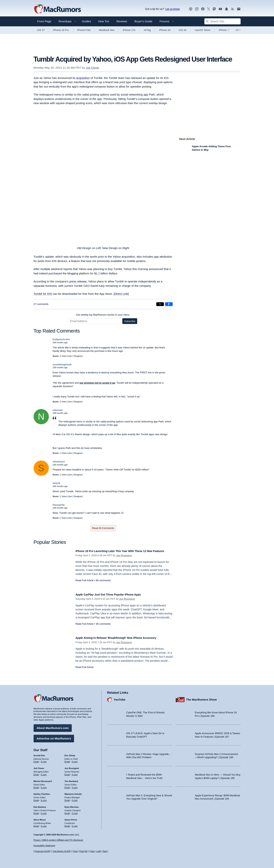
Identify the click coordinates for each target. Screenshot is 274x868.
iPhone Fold (84, 30)
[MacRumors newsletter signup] (239, 9)
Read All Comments (103, 528)
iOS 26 (183, 30)
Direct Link (121, 294)
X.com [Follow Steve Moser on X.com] (44, 824)
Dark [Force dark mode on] (105, 851)
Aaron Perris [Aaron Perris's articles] (71, 818)
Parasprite (59, 505)
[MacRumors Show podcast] (191, 9)
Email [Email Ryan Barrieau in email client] (67, 811)
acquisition (83, 78)
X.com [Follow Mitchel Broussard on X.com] (44, 786)
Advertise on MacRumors (54, 737)
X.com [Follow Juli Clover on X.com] (44, 773)
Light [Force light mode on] (99, 851)
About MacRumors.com (53, 726)
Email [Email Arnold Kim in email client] (36, 760)
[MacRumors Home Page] (57, 9)
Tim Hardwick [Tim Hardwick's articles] (71, 779)
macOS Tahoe (203, 30)
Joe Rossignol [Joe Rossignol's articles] (72, 766)
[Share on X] (160, 304)
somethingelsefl (62, 364)
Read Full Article (85, 585)
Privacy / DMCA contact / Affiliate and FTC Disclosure (58, 840)
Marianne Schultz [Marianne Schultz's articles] (73, 792)
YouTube (120, 698)
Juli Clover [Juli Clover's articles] (39, 766)
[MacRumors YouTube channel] (220, 9)
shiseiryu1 (59, 462)
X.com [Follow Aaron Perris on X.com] (75, 824)
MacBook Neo (107, 30)
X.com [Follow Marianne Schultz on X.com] (75, 798)
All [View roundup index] (238, 30)
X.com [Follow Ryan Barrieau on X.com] (75, 811)
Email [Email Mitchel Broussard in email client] (36, 786)
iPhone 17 (224, 30)
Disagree (78, 356)
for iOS (43, 294)
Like (70, 356)
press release (78, 281)
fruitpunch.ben (61, 339)
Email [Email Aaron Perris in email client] (67, 824)
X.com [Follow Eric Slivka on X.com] (75, 760)
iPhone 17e (129, 30)
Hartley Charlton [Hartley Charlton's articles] (42, 792)
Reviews (122, 21)
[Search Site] (222, 21)
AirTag (147, 30)
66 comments (103, 585)
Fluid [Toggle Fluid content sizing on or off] (75, 851)
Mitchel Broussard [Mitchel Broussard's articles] (43, 779)
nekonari (58, 410)
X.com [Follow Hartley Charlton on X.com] (44, 798)
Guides (86, 21)
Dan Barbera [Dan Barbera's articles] (40, 805)
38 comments (103, 624)
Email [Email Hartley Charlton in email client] (36, 798)
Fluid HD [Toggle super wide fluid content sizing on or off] (83, 851)
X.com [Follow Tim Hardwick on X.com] (75, 786)
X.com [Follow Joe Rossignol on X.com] (75, 773)
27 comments (41, 304)
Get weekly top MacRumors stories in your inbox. (103, 315)
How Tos (104, 21)
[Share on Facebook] (169, 304)
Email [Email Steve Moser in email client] (36, 824)
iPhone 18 (165, 30)
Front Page (44, 21)
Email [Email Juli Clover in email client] (36, 773)
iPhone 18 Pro (61, 30)
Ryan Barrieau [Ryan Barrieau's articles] (72, 805)
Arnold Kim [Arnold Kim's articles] (39, 754)
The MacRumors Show (201, 698)
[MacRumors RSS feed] (233, 9)
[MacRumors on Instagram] (197, 9)
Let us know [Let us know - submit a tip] (173, 9)
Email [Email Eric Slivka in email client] (67, 760)
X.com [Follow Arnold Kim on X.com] (44, 760)
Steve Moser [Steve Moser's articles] (40, 818)
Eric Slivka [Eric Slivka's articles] (70, 754)
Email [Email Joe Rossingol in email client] (67, 773)
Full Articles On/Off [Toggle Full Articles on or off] (61, 851)
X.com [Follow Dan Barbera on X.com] (44, 811)
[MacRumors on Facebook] (203, 9)
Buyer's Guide (143, 21)
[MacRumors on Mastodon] (214, 9)
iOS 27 (41, 30)
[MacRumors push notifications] (226, 9)
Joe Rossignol (124, 560)
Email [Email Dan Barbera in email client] (36, 811)
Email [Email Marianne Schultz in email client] (67, 798)
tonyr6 (56, 483)
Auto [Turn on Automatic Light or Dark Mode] (92, 851)
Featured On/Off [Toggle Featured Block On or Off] (42, 851)
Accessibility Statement (44, 845)
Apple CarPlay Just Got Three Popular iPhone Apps (115, 594)
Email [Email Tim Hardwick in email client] (67, 786)
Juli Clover (93, 68)
